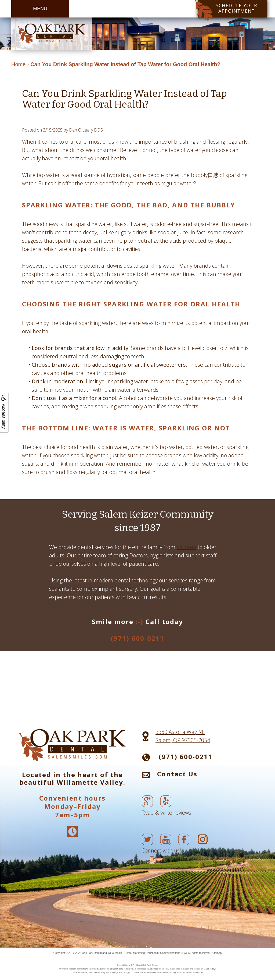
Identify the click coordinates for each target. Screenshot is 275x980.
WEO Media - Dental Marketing (126, 953)
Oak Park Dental (92, 953)
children (187, 547)
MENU (40, 9)
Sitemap (217, 953)
